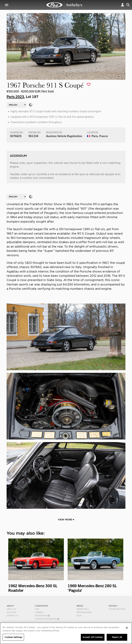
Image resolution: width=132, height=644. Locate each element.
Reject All (117, 637)
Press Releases (84, 612)
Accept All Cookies (93, 637)
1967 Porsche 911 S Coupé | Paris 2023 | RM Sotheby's (64, 5)
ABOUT (10, 606)
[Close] (127, 628)
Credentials (83, 609)
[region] (66, 633)
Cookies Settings (117, 609)
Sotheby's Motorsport (47, 619)
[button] (123, 5)
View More (66, 520)
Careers (39, 612)
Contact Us (12, 616)
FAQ (37, 609)
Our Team (11, 612)
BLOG (79, 616)
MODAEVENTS (42, 616)
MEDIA (80, 606)
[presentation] (9, 566)
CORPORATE (42, 606)
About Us (11, 609)
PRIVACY (113, 606)
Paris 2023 (15, 96)
